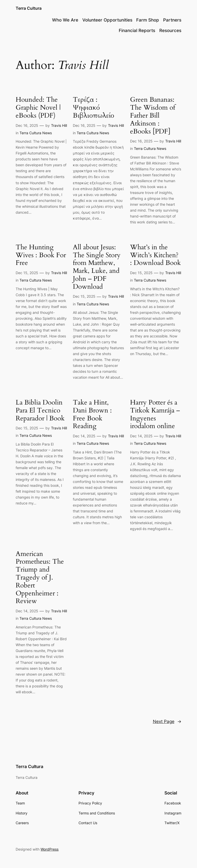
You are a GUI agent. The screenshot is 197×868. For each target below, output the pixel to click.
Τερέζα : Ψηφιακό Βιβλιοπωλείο (93, 108)
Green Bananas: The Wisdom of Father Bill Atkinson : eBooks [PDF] (153, 116)
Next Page (167, 721)
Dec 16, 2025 (27, 125)
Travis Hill (59, 125)
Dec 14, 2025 (84, 436)
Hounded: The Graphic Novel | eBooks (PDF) (38, 108)
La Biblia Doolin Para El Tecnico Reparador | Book (40, 410)
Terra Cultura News (36, 133)
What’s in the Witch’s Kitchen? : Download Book (155, 255)
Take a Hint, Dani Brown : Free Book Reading (92, 414)
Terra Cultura (29, 8)
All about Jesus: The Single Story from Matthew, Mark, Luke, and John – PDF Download (97, 267)
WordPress (50, 849)
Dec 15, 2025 (27, 273)
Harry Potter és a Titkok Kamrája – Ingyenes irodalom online (155, 414)
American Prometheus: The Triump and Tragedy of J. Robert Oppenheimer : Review (40, 578)
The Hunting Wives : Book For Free (41, 255)
